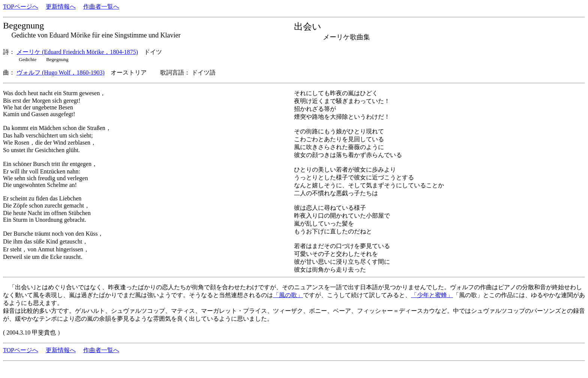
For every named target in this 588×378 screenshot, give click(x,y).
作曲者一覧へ (101, 7)
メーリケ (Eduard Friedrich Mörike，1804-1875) (77, 52)
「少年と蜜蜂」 (432, 295)
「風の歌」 (288, 295)
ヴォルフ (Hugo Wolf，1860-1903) (61, 72)
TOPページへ (21, 7)
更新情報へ (61, 7)
